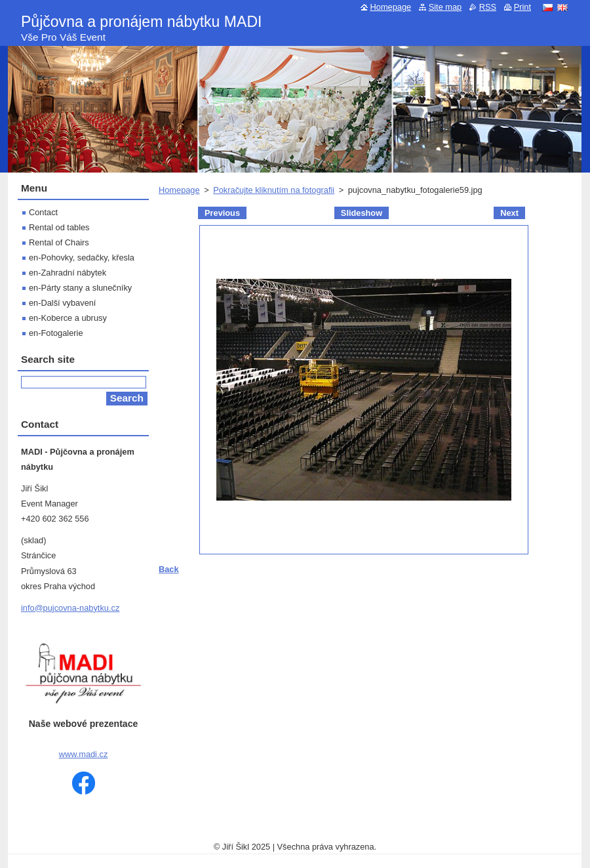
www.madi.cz (84, 754)
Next (509, 213)
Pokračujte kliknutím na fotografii (274, 190)
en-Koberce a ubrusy (68, 318)
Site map (445, 7)
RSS (488, 7)
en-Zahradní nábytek (68, 273)
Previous (222, 213)
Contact (43, 212)
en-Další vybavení (62, 303)
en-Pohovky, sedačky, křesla (82, 258)
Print (522, 7)
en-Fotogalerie (56, 333)
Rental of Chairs (59, 242)
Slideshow (362, 213)
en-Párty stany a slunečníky (80, 288)
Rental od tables (59, 227)
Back (169, 569)
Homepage (179, 190)
